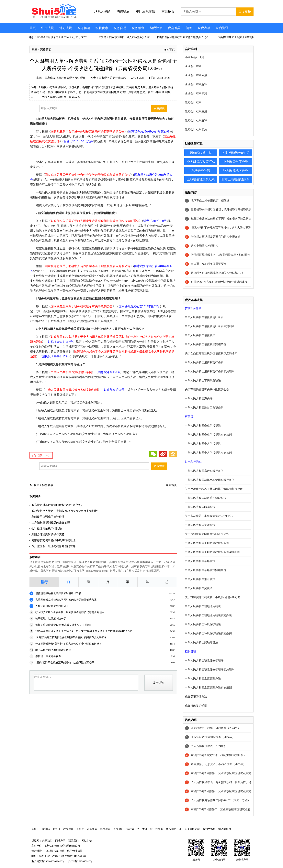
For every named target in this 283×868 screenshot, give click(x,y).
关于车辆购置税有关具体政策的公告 (207, 390)
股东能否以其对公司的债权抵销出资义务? (57, 505)
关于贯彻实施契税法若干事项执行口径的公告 (212, 597)
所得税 (189, 417)
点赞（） (44, 455)
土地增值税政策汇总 (201, 179)
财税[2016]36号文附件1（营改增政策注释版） (219, 755)
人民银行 (119, 829)
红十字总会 (157, 829)
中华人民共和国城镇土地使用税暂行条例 (210, 480)
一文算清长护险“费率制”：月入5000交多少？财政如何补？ (68, 644)
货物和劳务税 (193, 308)
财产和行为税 (193, 462)
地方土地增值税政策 (235, 179)
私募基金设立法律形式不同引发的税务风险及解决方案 (66, 600)
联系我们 (74, 841)
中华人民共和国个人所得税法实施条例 (208, 453)
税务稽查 (138, 28)
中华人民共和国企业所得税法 (203, 426)
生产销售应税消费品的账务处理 (51, 523)
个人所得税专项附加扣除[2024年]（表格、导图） (221, 800)
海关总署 (105, 829)
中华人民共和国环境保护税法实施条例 (208, 633)
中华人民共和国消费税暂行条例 (204, 362)
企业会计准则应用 (196, 75)
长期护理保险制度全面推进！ (52, 606)
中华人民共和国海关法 (199, 399)
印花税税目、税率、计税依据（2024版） (216, 728)
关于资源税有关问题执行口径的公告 (207, 534)
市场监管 (92, 829)
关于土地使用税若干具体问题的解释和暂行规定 (214, 489)
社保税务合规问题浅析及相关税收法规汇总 (217, 273)
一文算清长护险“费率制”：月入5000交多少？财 (123, 37)
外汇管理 (142, 829)
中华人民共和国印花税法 (200, 507)
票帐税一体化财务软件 (48, 656)
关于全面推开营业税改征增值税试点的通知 (211, 353)
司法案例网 (225, 829)
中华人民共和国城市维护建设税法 (206, 498)
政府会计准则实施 (196, 130)
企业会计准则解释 (196, 84)
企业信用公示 (192, 829)
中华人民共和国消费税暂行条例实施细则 (210, 371)
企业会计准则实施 (196, 93)
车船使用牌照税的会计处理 (48, 517)
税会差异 (174, 28)
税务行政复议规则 (196, 706)
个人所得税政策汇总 (201, 162)
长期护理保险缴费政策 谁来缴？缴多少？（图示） (64, 625)
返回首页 (169, 49)
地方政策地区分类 (235, 171)
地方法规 (66, 28)
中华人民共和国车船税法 (200, 561)
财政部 (46, 829)
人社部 (80, 829)
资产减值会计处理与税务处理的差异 (53, 546)
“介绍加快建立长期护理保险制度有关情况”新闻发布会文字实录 (71, 637)
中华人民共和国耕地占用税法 (203, 606)
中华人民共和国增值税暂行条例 (204, 317)
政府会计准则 (193, 102)
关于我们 (47, 841)
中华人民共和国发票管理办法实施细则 (208, 688)
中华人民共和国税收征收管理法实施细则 (210, 670)
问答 (189, 28)
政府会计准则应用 (196, 111)
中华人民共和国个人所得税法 (203, 444)
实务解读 (84, 28)
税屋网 (35, 841)
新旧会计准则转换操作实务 (48, 534)
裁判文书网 (209, 829)
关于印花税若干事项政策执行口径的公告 (210, 516)
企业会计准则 (193, 66)
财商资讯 (222, 28)
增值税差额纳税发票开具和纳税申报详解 (58, 593)
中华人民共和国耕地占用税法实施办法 (208, 615)
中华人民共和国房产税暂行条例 (204, 471)
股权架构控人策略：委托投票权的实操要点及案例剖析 (64, 511)
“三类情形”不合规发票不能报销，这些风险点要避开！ (66, 662)
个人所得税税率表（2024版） (209, 746)
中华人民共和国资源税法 (200, 525)
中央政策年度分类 (235, 162)
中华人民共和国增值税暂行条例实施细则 (210, 326)
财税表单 (204, 28)
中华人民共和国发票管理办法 (203, 679)
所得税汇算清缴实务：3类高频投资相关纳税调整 (220, 255)
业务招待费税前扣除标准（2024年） (213, 737)
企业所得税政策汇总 (235, 153)
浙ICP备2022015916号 (80, 861)
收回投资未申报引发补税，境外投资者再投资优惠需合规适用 (70, 612)
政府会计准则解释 (196, 120)
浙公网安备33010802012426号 (48, 861)
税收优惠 (102, 28)
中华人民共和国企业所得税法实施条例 (208, 435)
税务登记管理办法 (196, 697)
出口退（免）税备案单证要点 (209, 264)
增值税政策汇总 (201, 153)
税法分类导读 (201, 171)
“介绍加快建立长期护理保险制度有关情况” (242, 37)
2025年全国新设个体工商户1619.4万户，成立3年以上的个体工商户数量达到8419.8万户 (84, 631)
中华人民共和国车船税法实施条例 (206, 570)
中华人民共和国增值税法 (200, 335)
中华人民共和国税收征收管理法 (204, 661)
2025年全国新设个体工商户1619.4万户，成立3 (61, 37)
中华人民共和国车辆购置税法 (203, 380)
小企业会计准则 (195, 57)
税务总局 (68, 829)
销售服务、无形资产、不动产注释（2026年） (218, 764)
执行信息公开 (174, 829)
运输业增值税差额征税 (205, 246)
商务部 (57, 829)
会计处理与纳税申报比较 (47, 529)
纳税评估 (156, 28)
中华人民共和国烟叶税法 (200, 579)
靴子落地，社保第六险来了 (51, 618)
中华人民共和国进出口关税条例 (204, 408)
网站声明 (60, 841)
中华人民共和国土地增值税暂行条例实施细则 (212, 552)
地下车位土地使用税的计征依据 (53, 650)
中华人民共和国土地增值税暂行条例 (207, 543)
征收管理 (190, 651)
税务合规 (120, 28)
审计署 (130, 829)
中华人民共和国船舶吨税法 (201, 642)
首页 (33, 28)
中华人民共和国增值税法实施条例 (206, 344)
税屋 (34, 49)
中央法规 (48, 28)
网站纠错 (87, 841)
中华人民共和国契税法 (199, 588)
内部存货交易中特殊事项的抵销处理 (53, 540)
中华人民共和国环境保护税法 (203, 624)
